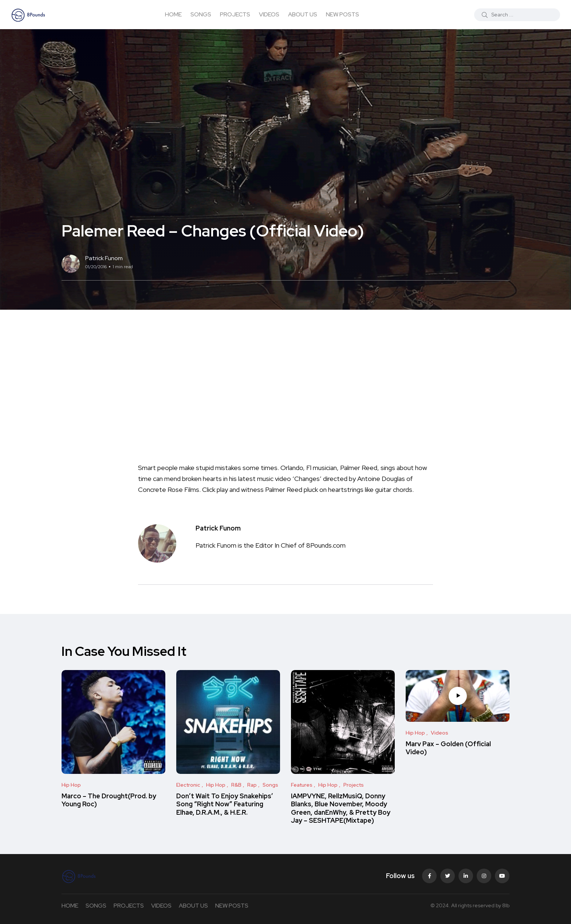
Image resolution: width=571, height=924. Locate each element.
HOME (173, 14)
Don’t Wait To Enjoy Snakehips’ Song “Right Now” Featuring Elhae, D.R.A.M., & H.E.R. (225, 804)
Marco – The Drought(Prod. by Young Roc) (109, 800)
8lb (506, 905)
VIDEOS (269, 14)
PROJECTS (235, 14)
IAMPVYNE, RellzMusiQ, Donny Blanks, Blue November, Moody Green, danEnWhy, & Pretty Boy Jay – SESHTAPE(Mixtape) (341, 808)
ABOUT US (303, 14)
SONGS (201, 14)
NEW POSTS (342, 14)
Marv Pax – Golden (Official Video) (448, 748)
